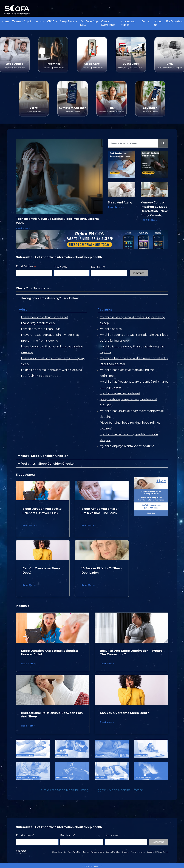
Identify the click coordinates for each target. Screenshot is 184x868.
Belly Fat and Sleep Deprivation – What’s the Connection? (131, 653)
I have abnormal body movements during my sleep (53, 361)
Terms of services (138, 852)
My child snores (111, 329)
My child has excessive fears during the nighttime (127, 373)
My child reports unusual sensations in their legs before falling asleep (134, 338)
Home (5, 21)
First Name (60, 267)
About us (158, 23)
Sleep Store (57, 852)
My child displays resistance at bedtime (127, 446)
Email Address (26, 266)
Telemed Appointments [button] (27, 21)
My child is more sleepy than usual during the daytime (132, 349)
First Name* (68, 836)
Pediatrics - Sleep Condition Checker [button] (46, 464)
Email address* (25, 836)
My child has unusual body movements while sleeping (132, 414)
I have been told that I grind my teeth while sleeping (52, 349)
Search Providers (113, 852)
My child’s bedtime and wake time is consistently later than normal (134, 361)
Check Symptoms (108, 23)
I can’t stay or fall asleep (38, 323)
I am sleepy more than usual (41, 329)
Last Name (98, 267)
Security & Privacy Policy (158, 852)
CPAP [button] (51, 21)
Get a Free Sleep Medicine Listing (65, 790)
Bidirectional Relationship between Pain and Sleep (52, 715)
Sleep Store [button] (68, 21)
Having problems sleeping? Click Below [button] (48, 298)
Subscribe (158, 842)
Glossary (126, 852)
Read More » (23, 228)
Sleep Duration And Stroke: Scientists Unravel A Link (50, 653)
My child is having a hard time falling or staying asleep (132, 320)
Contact (146, 21)
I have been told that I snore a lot (45, 317)
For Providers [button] (174, 21)
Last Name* (112, 836)
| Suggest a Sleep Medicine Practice (116, 790)
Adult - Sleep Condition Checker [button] (43, 456)
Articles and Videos (128, 23)
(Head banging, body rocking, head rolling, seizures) (130, 426)
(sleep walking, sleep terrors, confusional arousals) (128, 402)
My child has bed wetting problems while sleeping (129, 437)
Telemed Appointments (94, 852)
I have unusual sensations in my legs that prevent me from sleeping (50, 338)
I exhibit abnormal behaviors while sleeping (52, 370)
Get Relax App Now (89, 23)
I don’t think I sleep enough (41, 376)
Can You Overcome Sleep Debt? (124, 713)
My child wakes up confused (120, 393)
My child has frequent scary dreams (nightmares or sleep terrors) (134, 385)
